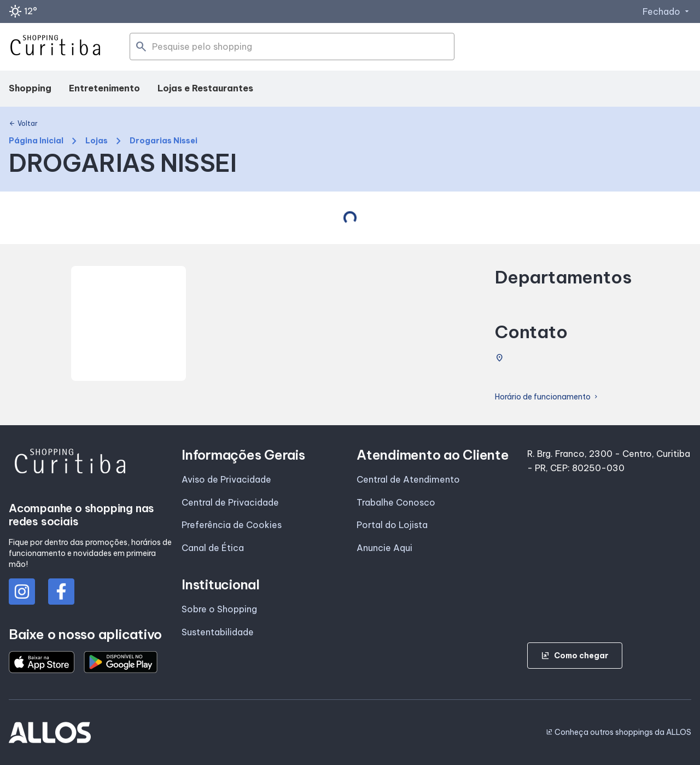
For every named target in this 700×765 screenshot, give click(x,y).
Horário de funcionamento (547, 397)
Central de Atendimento (408, 479)
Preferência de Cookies (232, 525)
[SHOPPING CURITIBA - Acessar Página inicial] (55, 47)
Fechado (667, 11)
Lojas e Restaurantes (205, 88)
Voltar (23, 124)
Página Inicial (36, 141)
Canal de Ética (213, 548)
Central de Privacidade (230, 502)
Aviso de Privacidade (226, 479)
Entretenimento (104, 88)
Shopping (30, 88)
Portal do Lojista (392, 525)
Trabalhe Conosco (396, 502)
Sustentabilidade (218, 632)
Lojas (97, 141)
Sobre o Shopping (219, 609)
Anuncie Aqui (384, 548)
